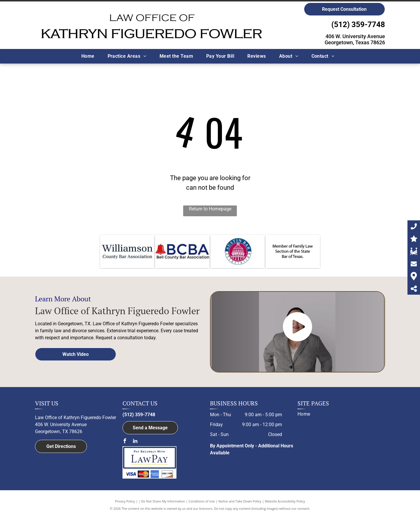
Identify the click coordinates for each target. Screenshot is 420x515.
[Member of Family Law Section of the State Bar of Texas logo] (293, 252)
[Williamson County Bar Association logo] (127, 252)
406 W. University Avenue (355, 36)
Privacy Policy (125, 501)
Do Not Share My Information (163, 501)
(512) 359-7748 (358, 24)
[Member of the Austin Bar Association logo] (238, 252)
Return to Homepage (210, 209)
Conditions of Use (202, 501)
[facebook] (125, 442)
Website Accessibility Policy (285, 501)
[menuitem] (90, 56)
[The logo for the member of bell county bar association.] (182, 252)
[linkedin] (135, 442)
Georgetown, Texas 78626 (355, 42)
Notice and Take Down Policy (240, 501)
